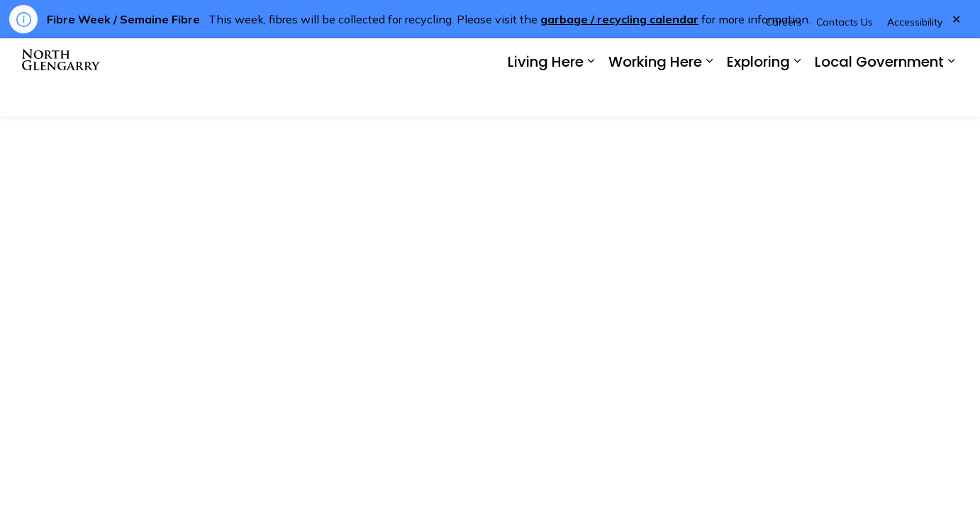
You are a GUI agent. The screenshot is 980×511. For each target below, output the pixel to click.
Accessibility (915, 57)
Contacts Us (845, 57)
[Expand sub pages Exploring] (797, 97)
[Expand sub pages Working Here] (709, 97)
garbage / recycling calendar (619, 19)
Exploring (758, 97)
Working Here (655, 97)
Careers (784, 57)
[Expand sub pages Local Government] (951, 97)
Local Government (879, 97)
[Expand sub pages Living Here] (591, 97)
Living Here (546, 97)
